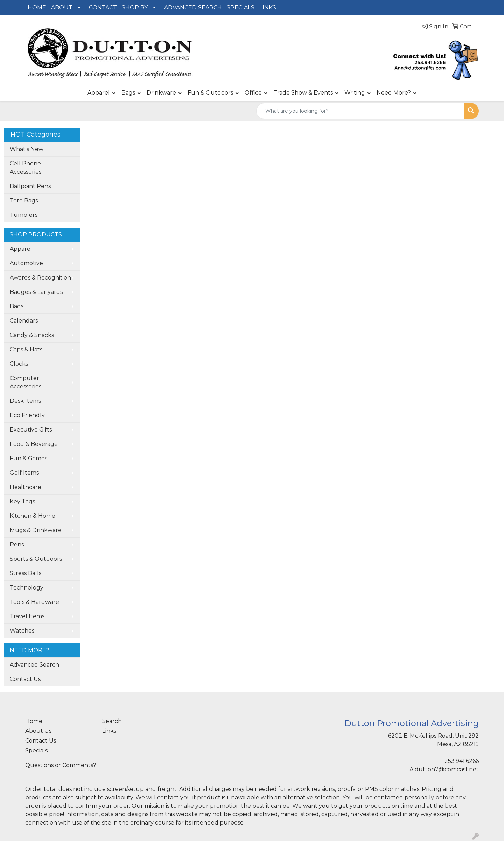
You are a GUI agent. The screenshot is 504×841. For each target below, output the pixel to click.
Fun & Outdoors (210, 93)
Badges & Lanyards (36, 292)
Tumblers (24, 215)
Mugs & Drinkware (36, 530)
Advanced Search (34, 665)
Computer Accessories (26, 382)
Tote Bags (24, 201)
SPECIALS (241, 8)
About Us (38, 731)
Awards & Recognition (40, 278)
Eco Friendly (27, 415)
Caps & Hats (26, 349)
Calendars (24, 321)
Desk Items (25, 401)
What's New (27, 149)
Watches (22, 631)
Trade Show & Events (303, 93)
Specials (36, 750)
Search (112, 721)
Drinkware (161, 93)
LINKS (268, 8)
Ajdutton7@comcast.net (444, 769)
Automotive (26, 263)
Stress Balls (26, 573)
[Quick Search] (360, 111)
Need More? (394, 93)
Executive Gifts (31, 430)
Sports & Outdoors (36, 559)
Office (253, 93)
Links (109, 731)
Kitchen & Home (33, 516)
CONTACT (103, 8)
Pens (17, 544)
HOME (37, 8)
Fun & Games (29, 458)
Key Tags (22, 501)
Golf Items (24, 473)
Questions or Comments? (61, 765)
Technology (27, 588)
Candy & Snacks (32, 335)
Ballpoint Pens (30, 186)
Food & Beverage (34, 444)
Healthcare (26, 487)
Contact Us (25, 679)
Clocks (19, 364)
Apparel (99, 93)
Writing (355, 93)
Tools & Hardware (34, 602)
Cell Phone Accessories (26, 168)
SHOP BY (135, 8)
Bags (128, 93)
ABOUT (62, 8)
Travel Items (27, 616)
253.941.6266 (462, 761)
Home (34, 721)
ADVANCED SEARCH (193, 8)
